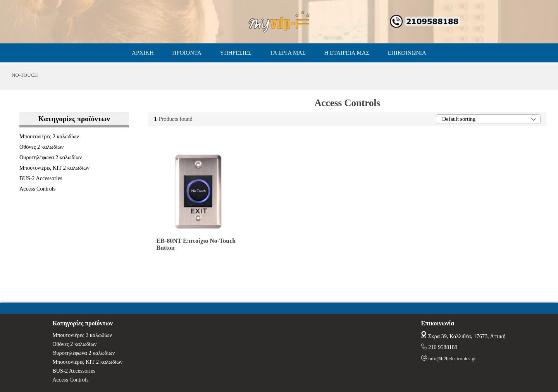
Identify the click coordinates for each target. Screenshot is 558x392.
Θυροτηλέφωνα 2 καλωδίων (51, 157)
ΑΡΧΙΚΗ (143, 53)
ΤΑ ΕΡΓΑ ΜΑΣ (288, 53)
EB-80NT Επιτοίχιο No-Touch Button (196, 244)
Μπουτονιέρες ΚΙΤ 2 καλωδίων (54, 168)
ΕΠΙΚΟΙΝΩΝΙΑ (407, 53)
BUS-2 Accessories (41, 178)
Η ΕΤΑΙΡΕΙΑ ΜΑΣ (347, 53)
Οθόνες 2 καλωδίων (41, 147)
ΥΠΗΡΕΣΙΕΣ (236, 53)
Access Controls (37, 189)
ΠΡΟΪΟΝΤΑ (187, 53)
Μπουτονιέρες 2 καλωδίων (49, 136)
